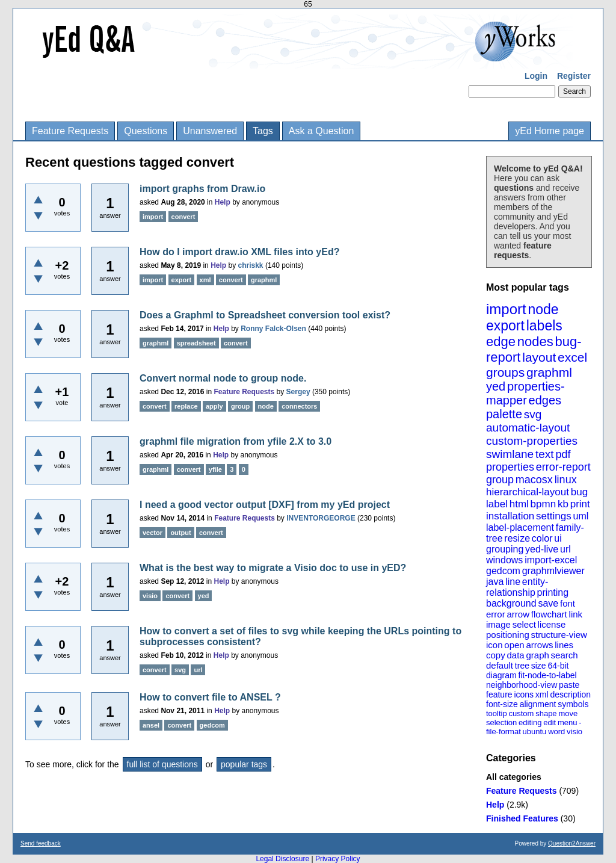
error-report (563, 467)
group (500, 480)
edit (550, 722)
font (568, 603)
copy (496, 655)
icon (494, 645)
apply (214, 406)
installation (510, 516)
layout (539, 357)
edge (501, 342)
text (545, 454)
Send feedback (41, 843)
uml (581, 516)
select (524, 624)
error (496, 614)
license (552, 624)
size (539, 666)
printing (553, 592)
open (514, 645)
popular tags (244, 764)
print (580, 504)
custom (521, 713)
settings (554, 516)
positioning (508, 635)
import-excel (551, 560)
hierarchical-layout (528, 492)
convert (183, 217)
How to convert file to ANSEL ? (210, 697)
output (180, 533)
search (565, 655)
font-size (502, 704)
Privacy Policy (338, 859)
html (519, 504)
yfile (215, 469)
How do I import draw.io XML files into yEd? (239, 252)
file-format (504, 732)
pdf (563, 454)
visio (574, 732)
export (505, 326)
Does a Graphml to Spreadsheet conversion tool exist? (265, 315)
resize (517, 538)
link (576, 614)
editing (530, 722)
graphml (549, 372)
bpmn (544, 504)
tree (522, 666)
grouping (505, 549)
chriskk (251, 265)
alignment (538, 704)
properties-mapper (525, 393)
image (498, 624)
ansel (151, 725)
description (570, 694)
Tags (263, 131)
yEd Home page (550, 131)
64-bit (558, 666)
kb (563, 504)
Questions (146, 131)
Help (495, 805)
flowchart (549, 614)
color (542, 538)
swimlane (510, 454)
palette (504, 414)
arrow (518, 614)
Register (574, 76)
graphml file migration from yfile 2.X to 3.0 (236, 441)
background (511, 603)
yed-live (542, 549)
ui (558, 538)
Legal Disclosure (282, 859)
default (500, 665)
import (506, 309)
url (565, 549)
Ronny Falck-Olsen (273, 329)
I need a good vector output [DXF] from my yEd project (265, 505)
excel (572, 357)
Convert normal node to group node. (223, 378)
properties (510, 467)
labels (544, 326)
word (556, 732)
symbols (573, 704)
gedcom (503, 571)
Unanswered (210, 131)
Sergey (298, 392)
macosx (534, 480)
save (548, 603)
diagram (501, 675)
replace (186, 406)
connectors (299, 406)
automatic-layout (528, 428)
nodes (535, 342)
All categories (514, 777)
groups (505, 372)
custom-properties (532, 441)
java (495, 582)
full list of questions (162, 764)
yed (496, 386)
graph (537, 655)
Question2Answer (572, 843)
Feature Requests (70, 131)
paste (569, 685)
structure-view (559, 635)
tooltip (497, 713)
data (515, 655)
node (543, 309)
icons (524, 694)
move (568, 713)
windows (504, 560)
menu (568, 722)
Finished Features (522, 818)
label (497, 504)
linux (566, 480)
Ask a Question (322, 131)
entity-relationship (517, 587)
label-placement (520, 527)
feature (499, 694)
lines (564, 645)
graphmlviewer (553, 571)
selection (501, 722)
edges (545, 400)
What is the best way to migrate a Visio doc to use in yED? (273, 568)
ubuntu (535, 732)
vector (152, 533)
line (513, 582)
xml (542, 694)
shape (546, 713)
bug (579, 492)
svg (533, 414)
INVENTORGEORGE (321, 518)
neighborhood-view (522, 685)
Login (536, 76)
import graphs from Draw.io (202, 189)
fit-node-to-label (547, 675)
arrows (539, 645)
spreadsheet (196, 343)
